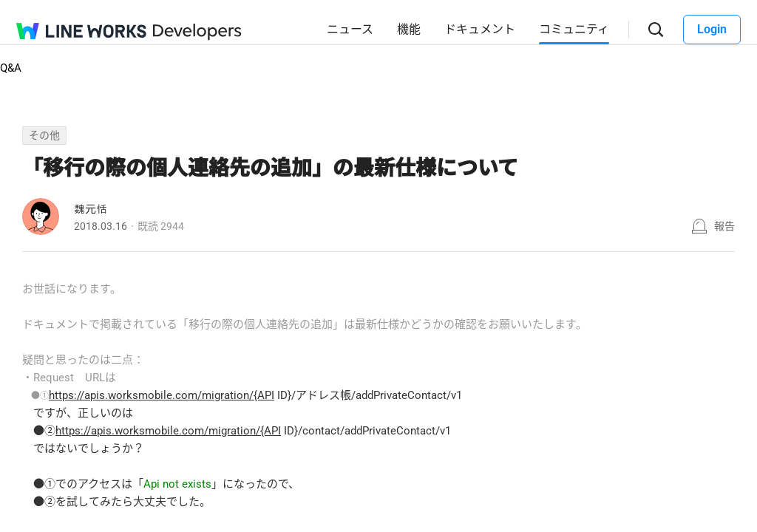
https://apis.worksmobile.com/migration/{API (162, 395)
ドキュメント (480, 29)
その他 (44, 135)
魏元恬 (91, 209)
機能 (409, 29)
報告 (724, 226)
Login (712, 29)
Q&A (11, 68)
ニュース (350, 29)
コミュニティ (574, 29)
